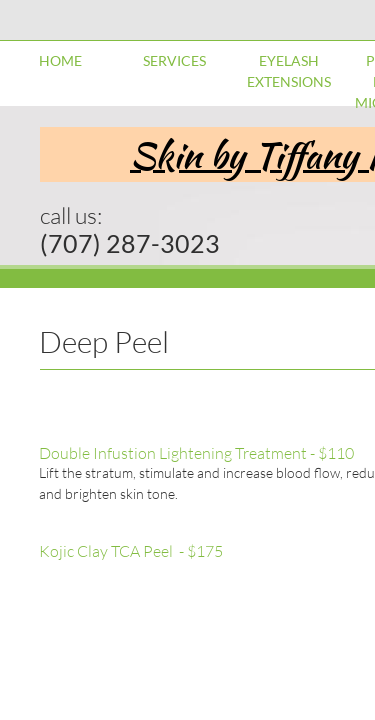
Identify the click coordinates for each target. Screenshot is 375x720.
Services (174, 60)
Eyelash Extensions (289, 71)
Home (60, 60)
